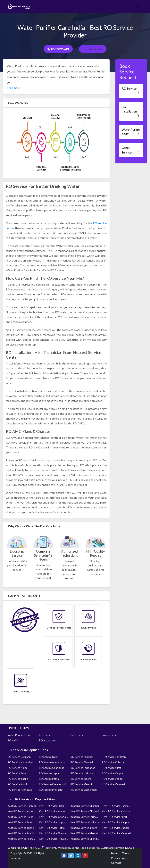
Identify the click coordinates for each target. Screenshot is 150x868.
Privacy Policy (119, 858)
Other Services (131, 150)
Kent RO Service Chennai (85, 811)
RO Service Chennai (82, 762)
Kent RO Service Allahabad (22, 839)
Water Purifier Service (20, 735)
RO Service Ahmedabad (53, 762)
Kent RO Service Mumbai (85, 806)
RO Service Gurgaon (19, 757)
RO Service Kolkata (113, 762)
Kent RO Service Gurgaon (22, 806)
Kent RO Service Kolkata (116, 811)
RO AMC (13, 740)
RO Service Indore (81, 779)
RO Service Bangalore (114, 757)
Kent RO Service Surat (114, 817)
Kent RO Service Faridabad (85, 817)
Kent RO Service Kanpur (116, 822)
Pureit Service (78, 735)
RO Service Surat (112, 768)
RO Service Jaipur (49, 773)
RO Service (131, 91)
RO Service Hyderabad (21, 762)
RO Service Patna (49, 779)
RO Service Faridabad (83, 768)
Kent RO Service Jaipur (52, 822)
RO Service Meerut (81, 784)
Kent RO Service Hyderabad (22, 811)
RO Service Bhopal (112, 779)
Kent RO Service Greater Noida (54, 833)
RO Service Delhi (49, 757)
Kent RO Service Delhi (51, 806)
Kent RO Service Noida (21, 817)
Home (115, 853)
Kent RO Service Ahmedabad (54, 811)
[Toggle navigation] (137, 6)
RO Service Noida (18, 768)
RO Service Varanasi (113, 784)
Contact (116, 863)
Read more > (15, 88)
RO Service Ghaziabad (52, 768)
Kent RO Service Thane (21, 828)
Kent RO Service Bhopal (115, 828)
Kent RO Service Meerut (84, 833)
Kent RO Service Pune (20, 822)
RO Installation (131, 111)
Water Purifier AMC (131, 132)
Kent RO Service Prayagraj (54, 839)
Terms (126, 853)
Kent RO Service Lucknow (85, 822)
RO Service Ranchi (18, 784)
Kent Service (46, 735)
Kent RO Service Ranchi (21, 833)
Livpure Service (111, 735)
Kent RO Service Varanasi (116, 833)
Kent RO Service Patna (52, 828)
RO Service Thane (18, 779)
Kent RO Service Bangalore (116, 806)
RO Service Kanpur (113, 773)
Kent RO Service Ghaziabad (54, 817)
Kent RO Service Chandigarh (85, 839)
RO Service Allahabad (20, 790)
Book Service (93, 49)
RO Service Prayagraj (51, 790)
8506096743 (58, 49)
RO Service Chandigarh (84, 790)
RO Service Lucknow (82, 773)
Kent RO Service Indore (84, 828)
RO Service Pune (17, 773)
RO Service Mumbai (82, 757)
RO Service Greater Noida (54, 784)
